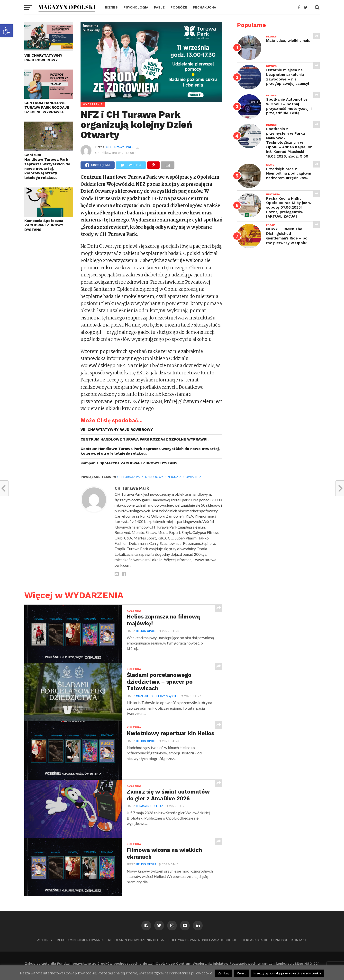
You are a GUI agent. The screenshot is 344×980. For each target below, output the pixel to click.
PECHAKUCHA (204, 7)
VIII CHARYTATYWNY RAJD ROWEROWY (43, 58)
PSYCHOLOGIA (136, 7)
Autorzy (45, 940)
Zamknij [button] (224, 973)
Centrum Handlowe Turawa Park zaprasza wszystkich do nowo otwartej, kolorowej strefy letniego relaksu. (47, 166)
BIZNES (111, 7)
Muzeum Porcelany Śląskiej (157, 696)
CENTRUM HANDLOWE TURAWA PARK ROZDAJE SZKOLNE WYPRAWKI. (47, 107)
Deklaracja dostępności (264, 940)
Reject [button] (241, 973)
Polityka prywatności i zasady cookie (203, 940)
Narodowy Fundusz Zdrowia (169, 477)
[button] (6, 31)
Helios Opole (146, 631)
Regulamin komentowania (80, 940)
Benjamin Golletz (150, 806)
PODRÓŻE (179, 7)
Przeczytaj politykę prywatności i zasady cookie (287, 973)
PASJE (159, 7)
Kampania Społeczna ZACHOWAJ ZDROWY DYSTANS (44, 225)
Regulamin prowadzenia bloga (136, 940)
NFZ (198, 477)
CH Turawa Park (120, 147)
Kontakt (299, 940)
